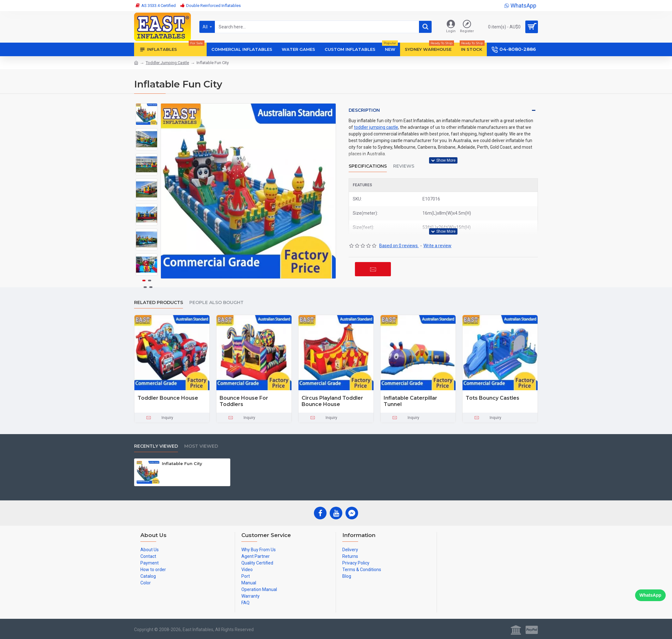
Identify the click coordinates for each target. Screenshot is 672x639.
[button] (147, 270)
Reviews (404, 166)
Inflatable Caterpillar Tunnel (410, 401)
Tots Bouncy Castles (492, 398)
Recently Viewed (156, 446)
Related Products (159, 303)
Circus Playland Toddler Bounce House (332, 401)
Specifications (368, 166)
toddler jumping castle (376, 127)
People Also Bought (216, 303)
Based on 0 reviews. (399, 246)
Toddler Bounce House (168, 398)
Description (364, 110)
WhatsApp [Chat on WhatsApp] (650, 595)
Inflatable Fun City (182, 463)
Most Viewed (201, 446)
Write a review (437, 246)
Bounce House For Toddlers (244, 401)
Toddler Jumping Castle (167, 63)
